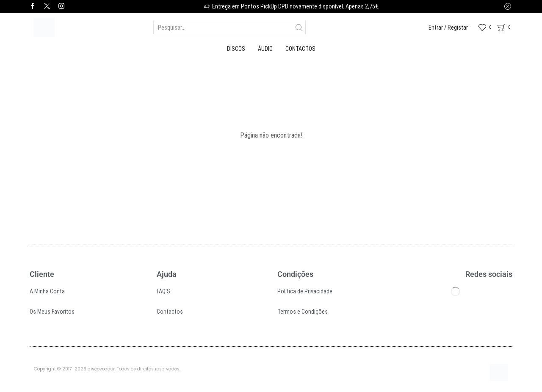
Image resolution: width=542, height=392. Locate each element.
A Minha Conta (47, 291)
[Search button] (299, 28)
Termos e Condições (303, 312)
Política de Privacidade (305, 291)
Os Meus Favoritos (52, 312)
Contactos (300, 49)
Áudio (265, 49)
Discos (236, 49)
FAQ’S (163, 291)
